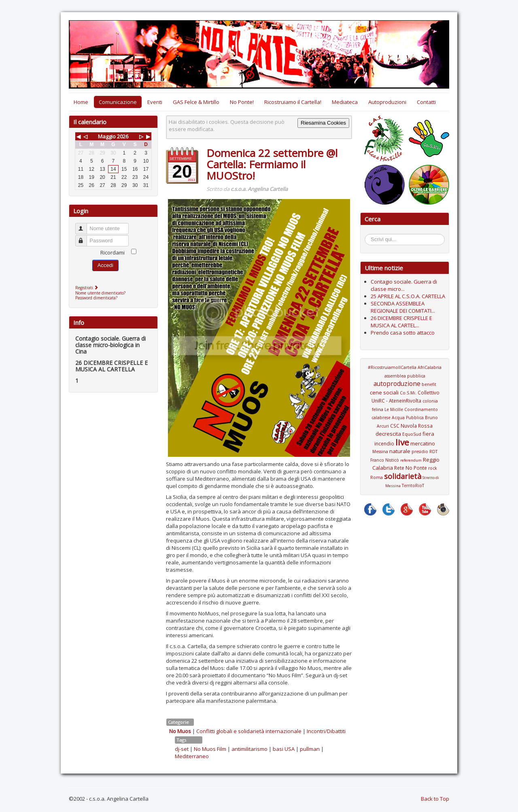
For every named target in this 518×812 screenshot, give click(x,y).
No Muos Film (210, 749)
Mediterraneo (192, 756)
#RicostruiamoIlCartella (392, 367)
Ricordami (113, 252)
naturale (400, 451)
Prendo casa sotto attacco (403, 333)
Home (81, 102)
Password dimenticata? (96, 298)
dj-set (182, 749)
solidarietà (403, 476)
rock (433, 468)
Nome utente (85, 225)
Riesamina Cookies (323, 123)
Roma (377, 477)
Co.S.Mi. (408, 393)
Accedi (105, 265)
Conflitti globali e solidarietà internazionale (249, 731)
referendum (411, 460)
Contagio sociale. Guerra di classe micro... (404, 285)
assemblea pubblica (405, 376)
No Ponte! (242, 102)
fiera (428, 434)
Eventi (155, 102)
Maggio (107, 136)
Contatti (426, 102)
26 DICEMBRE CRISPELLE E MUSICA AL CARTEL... (401, 322)
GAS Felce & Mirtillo (196, 102)
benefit (429, 384)
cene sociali (384, 392)
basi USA (284, 749)
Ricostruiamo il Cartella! (293, 102)
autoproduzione (397, 384)
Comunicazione (118, 102)
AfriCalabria (430, 367)
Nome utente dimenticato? (100, 293)
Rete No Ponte (411, 468)
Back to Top (435, 799)
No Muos (180, 731)
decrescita (388, 434)
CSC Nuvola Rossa (411, 426)
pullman (310, 749)
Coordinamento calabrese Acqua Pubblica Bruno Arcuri (405, 418)
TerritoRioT (413, 486)
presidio (420, 452)
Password (85, 237)
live (402, 442)
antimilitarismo (249, 749)
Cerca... (369, 235)
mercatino (423, 443)
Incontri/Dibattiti (326, 731)
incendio (384, 443)
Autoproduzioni (387, 102)
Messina (380, 452)
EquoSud (412, 434)
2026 (123, 136)
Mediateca (345, 102)
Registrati (88, 288)
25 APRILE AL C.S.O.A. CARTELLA (408, 296)
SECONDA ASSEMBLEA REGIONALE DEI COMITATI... (403, 307)
